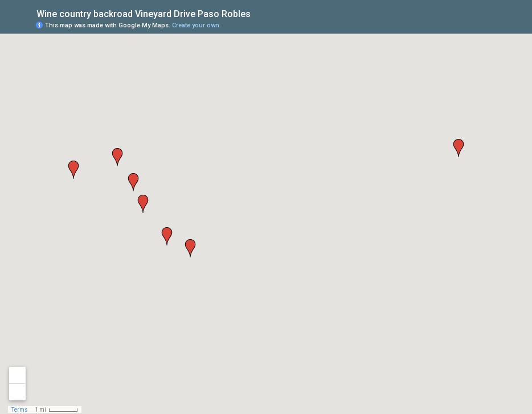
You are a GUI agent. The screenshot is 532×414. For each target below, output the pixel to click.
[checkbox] (259, 13)
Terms (20, 410)
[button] (459, 148)
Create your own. (197, 25)
